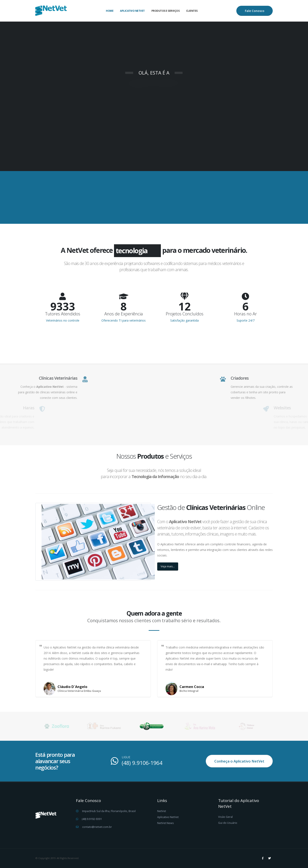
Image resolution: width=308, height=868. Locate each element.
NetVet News (166, 823)
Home (110, 11)
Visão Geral (225, 817)
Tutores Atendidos (63, 314)
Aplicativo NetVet (132, 11)
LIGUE (126, 757)
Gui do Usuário (228, 823)
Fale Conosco (255, 11)
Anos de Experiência (124, 314)
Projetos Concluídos (185, 314)
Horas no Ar (246, 314)
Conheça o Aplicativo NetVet (239, 761)
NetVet (162, 811)
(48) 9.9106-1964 (142, 763)
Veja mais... (168, 566)
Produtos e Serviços (166, 11)
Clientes (192, 11)
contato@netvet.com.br (97, 827)
